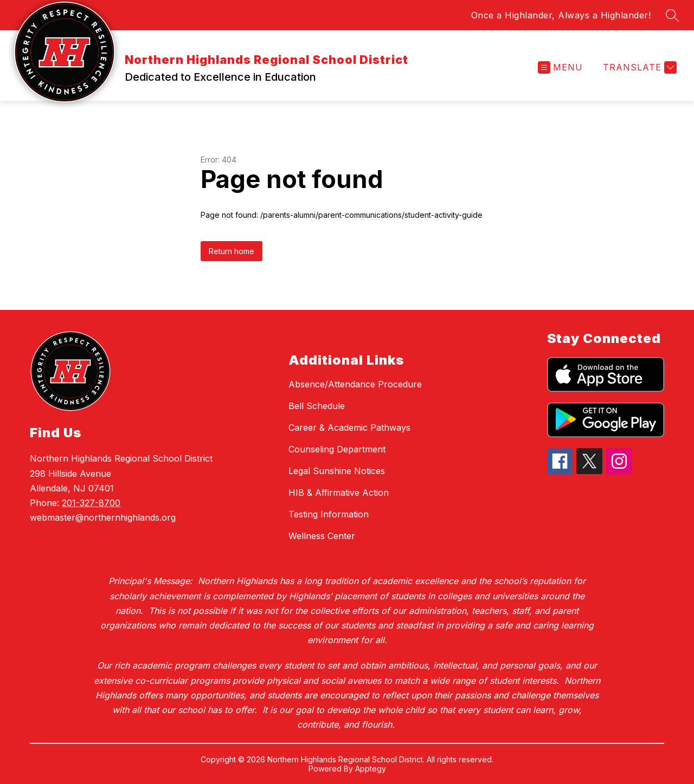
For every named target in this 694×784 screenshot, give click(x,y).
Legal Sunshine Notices (337, 471)
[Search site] (672, 15)
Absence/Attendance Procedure (355, 384)
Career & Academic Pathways (349, 427)
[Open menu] (560, 67)
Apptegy (371, 769)
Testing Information (329, 514)
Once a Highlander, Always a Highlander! (561, 15)
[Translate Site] (638, 67)
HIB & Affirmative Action (339, 493)
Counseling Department (337, 449)
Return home (232, 251)
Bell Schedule (317, 406)
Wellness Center (322, 536)
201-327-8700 (91, 503)
